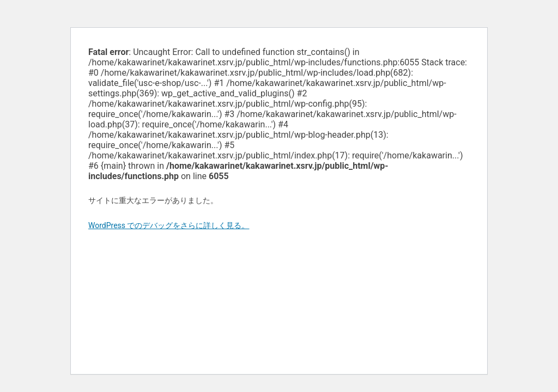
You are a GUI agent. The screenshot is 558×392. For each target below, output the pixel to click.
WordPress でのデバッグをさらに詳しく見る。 (169, 225)
